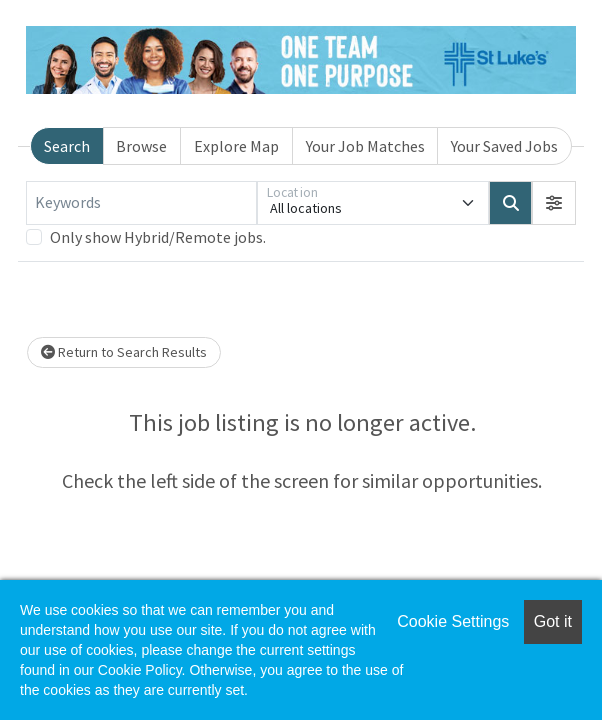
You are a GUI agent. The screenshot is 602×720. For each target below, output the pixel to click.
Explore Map (236, 146)
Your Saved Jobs (504, 146)
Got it (553, 621)
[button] (554, 203)
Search (67, 146)
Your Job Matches (365, 146)
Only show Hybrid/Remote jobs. (158, 237)
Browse (141, 146)
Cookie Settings (453, 621)
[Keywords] (141, 203)
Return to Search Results (124, 352)
